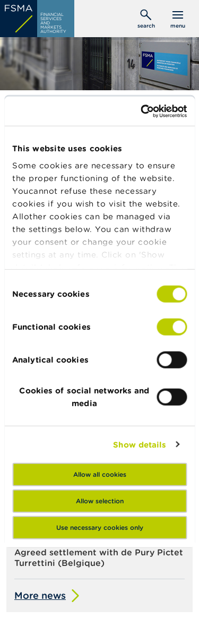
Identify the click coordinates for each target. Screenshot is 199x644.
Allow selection (100, 501)
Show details (140, 444)
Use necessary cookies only (100, 527)
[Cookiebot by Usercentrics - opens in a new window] (142, 111)
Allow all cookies (100, 474)
